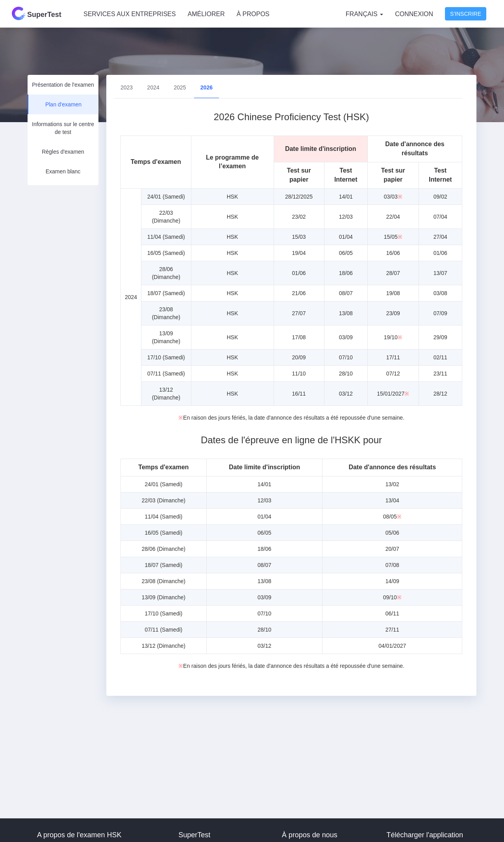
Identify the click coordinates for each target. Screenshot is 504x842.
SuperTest (37, 13)
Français (364, 14)
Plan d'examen (63, 104)
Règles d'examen (63, 152)
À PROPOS (253, 14)
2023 (127, 87)
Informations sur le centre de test (63, 128)
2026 (207, 87)
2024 (153, 87)
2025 (180, 87)
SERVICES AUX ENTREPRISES (130, 14)
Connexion (414, 14)
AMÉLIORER (206, 14)
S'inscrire (466, 14)
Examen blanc (63, 171)
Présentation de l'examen (63, 85)
